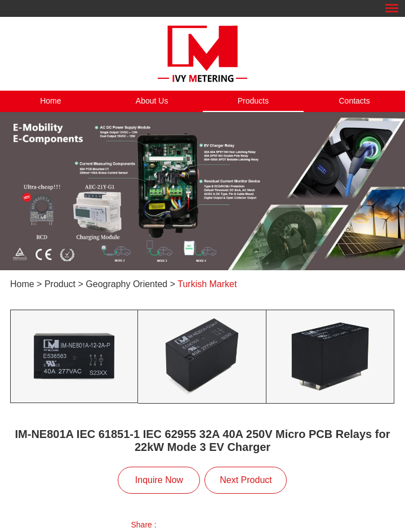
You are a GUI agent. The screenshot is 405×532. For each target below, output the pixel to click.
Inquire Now (159, 480)
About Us (152, 101)
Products (253, 101)
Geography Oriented (126, 284)
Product (60, 284)
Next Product (246, 480)
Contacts (355, 101)
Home (50, 101)
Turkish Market (207, 284)
